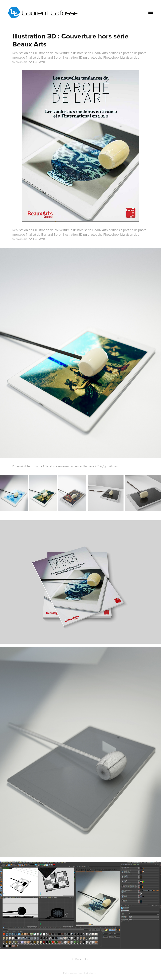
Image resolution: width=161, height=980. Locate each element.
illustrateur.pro (90, 973)
